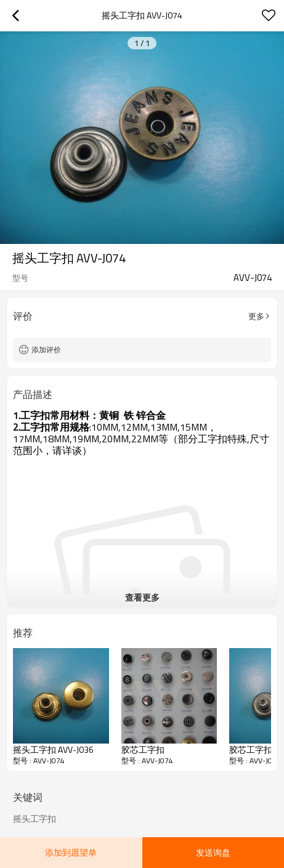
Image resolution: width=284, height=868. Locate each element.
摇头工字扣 (34, 819)
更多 (256, 316)
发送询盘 (213, 852)
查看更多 (142, 597)
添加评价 (46, 350)
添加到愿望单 (71, 852)
